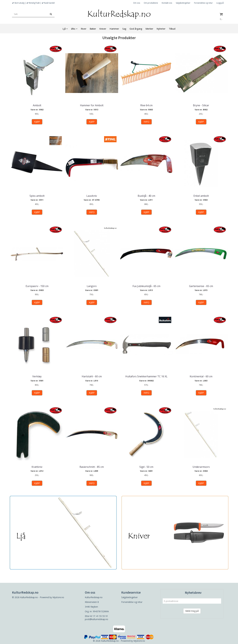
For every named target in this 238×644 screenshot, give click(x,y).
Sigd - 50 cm (146, 467)
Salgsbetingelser (183, 3)
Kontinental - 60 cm (201, 376)
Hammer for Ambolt (92, 105)
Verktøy (37, 376)
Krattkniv (37, 467)
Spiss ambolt (37, 196)
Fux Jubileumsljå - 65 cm (146, 286)
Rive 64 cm (146, 105)
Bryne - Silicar (201, 105)
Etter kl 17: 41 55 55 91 (96, 616)
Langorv (92, 286)
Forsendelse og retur (203, 3)
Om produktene (151, 3)
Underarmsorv (201, 467)
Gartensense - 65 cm (201, 286)
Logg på (220, 3)
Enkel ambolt (201, 196)
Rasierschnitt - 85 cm (92, 467)
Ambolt (37, 105)
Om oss (137, 3)
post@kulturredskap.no (96, 619)
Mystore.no (58, 597)
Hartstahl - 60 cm (92, 376)
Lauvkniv (92, 196)
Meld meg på (192, 611)
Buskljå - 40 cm (146, 196)
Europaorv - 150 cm (37, 286)
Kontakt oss (167, 3)
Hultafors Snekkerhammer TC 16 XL (146, 376)
